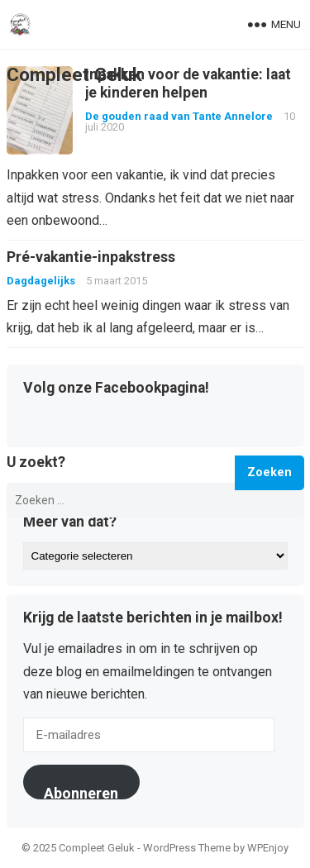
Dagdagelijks (41, 281)
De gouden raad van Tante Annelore (179, 116)
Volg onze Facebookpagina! (116, 389)
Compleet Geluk (74, 74)
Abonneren (81, 792)
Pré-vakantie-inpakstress (91, 257)
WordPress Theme (187, 848)
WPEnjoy (268, 848)
